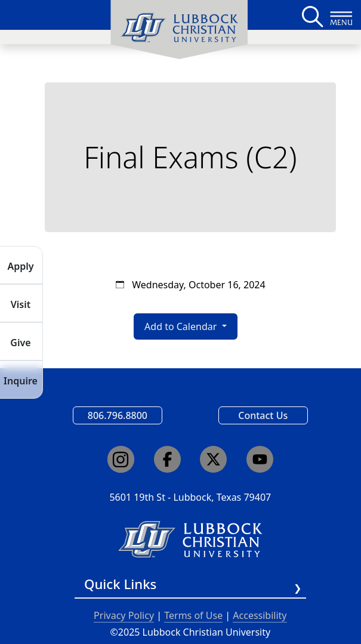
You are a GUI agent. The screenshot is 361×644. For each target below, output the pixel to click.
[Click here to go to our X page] (213, 459)
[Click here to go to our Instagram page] (121, 459)
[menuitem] (179, 30)
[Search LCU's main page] (311, 15)
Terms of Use (193, 615)
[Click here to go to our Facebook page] (167, 459)
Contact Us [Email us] (263, 415)
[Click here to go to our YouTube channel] (260, 459)
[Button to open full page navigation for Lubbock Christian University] (341, 15)
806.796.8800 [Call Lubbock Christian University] (118, 415)
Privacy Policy (124, 615)
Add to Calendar (182, 326)
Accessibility (260, 615)
